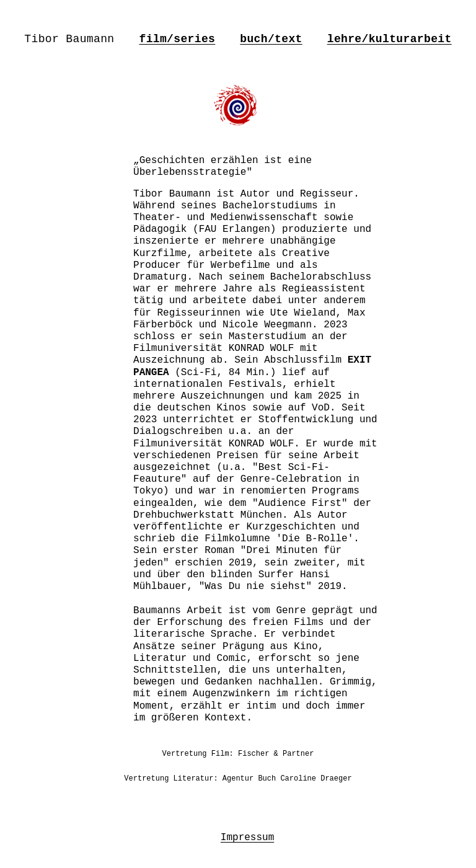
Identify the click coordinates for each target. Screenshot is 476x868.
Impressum (247, 838)
